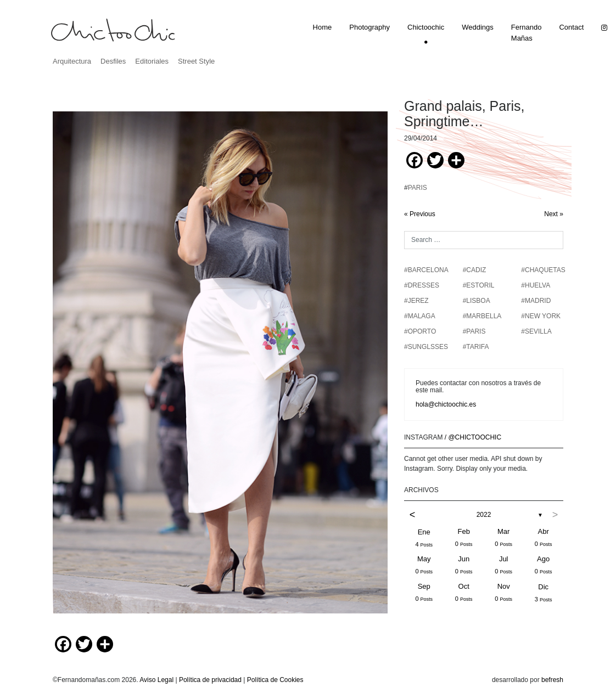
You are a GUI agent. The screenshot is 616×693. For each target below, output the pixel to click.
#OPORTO (420, 331)
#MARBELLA (482, 316)
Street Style (196, 61)
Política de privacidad (210, 680)
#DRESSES (422, 285)
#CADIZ (475, 270)
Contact (571, 27)
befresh (552, 680)
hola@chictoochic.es (446, 404)
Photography (369, 27)
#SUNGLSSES (426, 347)
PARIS (418, 188)
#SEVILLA (536, 331)
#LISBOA (477, 301)
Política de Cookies (275, 680)
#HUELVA (536, 285)
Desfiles (113, 61)
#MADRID (536, 301)
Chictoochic (426, 27)
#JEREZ (416, 301)
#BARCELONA (426, 270)
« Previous (420, 214)
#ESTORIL (479, 285)
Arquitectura (72, 61)
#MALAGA (420, 316)
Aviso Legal (156, 680)
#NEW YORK (541, 316)
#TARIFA (476, 347)
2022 (484, 515)
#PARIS (474, 331)
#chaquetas (543, 270)
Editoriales (152, 61)
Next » (554, 214)
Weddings (478, 27)
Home (323, 27)
